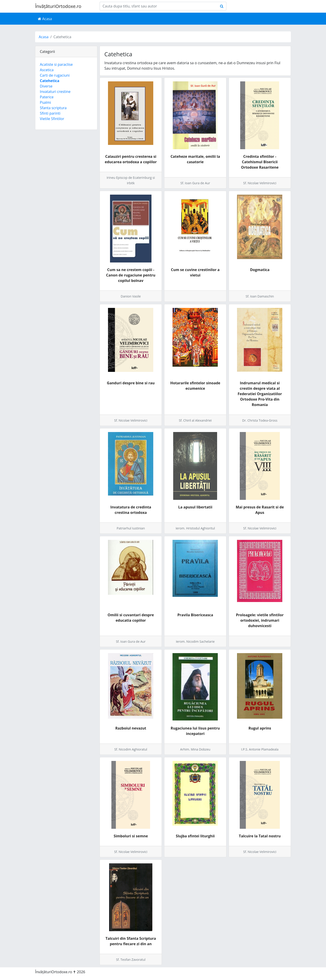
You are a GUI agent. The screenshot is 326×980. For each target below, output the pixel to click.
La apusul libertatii (195, 507)
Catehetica (50, 81)
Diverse (46, 86)
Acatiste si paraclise (56, 64)
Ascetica (47, 70)
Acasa (45, 19)
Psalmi (45, 102)
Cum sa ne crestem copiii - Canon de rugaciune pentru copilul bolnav (131, 275)
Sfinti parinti (50, 113)
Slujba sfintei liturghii (195, 836)
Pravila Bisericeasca (195, 615)
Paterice (47, 97)
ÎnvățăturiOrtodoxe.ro (58, 6)
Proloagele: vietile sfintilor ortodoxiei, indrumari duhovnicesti (260, 620)
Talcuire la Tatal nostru (260, 836)
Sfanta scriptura (53, 108)
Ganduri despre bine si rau (131, 383)
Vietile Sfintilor (52, 119)
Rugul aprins (260, 728)
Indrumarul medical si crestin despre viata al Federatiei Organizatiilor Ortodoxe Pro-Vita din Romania (260, 394)
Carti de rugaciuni (55, 75)
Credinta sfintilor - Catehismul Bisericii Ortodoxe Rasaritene (260, 162)
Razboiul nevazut (131, 728)
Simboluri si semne (131, 836)
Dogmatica (260, 270)
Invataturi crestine (55, 92)
